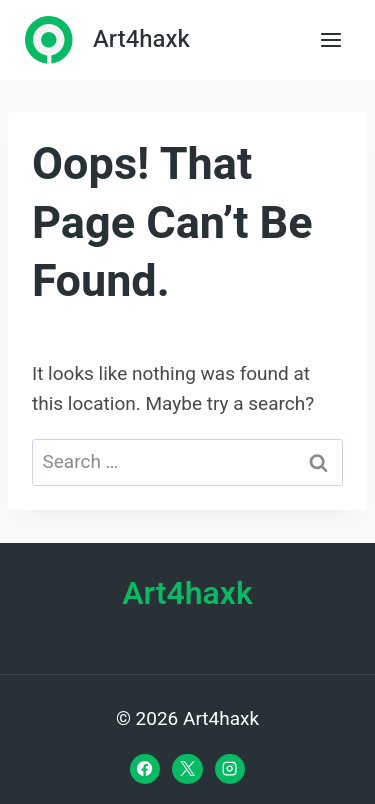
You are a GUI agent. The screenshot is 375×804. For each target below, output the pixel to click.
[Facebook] (145, 769)
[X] (187, 769)
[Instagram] (230, 769)
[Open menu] (330, 39)
